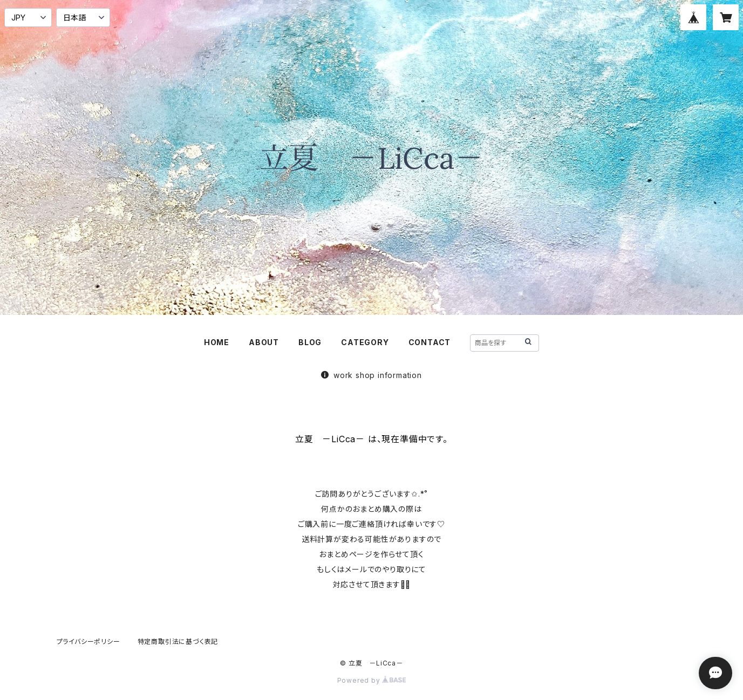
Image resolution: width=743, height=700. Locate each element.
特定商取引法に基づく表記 (178, 641)
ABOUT (264, 342)
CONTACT (430, 342)
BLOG (310, 342)
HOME (217, 342)
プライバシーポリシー (88, 641)
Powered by (372, 680)
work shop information (371, 375)
